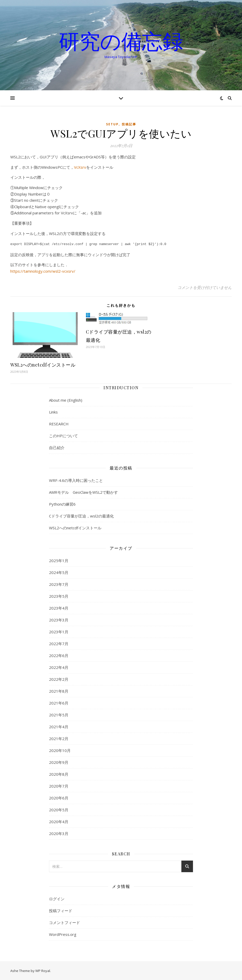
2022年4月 (59, 667)
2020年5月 (59, 809)
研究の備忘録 (121, 41)
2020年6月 (59, 797)
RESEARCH (59, 423)
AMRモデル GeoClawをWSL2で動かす (83, 492)
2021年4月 (59, 726)
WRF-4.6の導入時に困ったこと (76, 480)
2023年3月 (59, 619)
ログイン (57, 898)
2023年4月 (59, 608)
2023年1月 (59, 631)
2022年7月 (59, 643)
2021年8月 (59, 691)
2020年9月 (59, 762)
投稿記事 (129, 124)
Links (53, 411)
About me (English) (66, 400)
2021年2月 (59, 738)
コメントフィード (64, 922)
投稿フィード (61, 910)
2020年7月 (59, 785)
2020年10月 (60, 750)
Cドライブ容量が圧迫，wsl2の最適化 (81, 515)
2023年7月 (59, 584)
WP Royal (43, 970)
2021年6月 (59, 702)
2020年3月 (59, 833)
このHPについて (63, 435)
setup (112, 124)
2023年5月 (59, 596)
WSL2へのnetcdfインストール (43, 364)
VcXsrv (80, 167)
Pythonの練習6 (62, 504)
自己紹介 (57, 447)
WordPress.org (63, 934)
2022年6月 (59, 655)
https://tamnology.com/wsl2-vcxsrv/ (43, 271)
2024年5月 (59, 572)
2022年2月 (59, 679)
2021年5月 (59, 714)
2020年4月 (59, 821)
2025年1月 (59, 560)
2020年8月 (59, 774)
